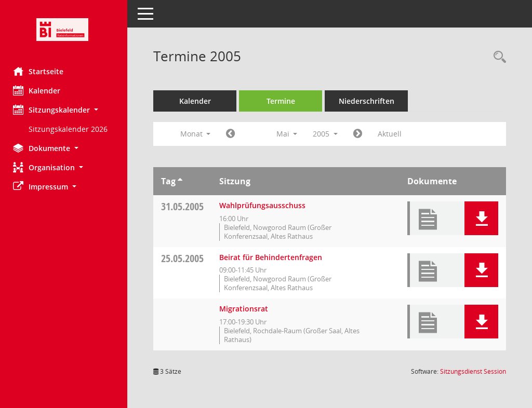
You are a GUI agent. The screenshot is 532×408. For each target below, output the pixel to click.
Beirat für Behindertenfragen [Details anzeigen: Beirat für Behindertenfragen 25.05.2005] (273, 257)
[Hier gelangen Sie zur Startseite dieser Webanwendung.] (65, 30)
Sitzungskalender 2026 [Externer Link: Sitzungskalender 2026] (71, 129)
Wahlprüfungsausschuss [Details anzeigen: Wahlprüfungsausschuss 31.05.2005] (265, 205)
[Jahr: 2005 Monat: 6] (360, 134)
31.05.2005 (185, 206)
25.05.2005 (185, 258)
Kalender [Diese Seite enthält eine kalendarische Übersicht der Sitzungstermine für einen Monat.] (39, 90)
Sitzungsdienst (473, 371)
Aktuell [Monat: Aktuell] (392, 134)
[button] (65, 110)
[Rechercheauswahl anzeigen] (497, 57)
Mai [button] (289, 134)
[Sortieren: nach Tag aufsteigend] (183, 181)
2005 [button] (328, 134)
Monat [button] (198, 134)
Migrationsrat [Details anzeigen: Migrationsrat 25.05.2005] (246, 309)
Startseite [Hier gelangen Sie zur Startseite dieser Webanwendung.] (41, 71)
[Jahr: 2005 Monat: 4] (233, 134)
